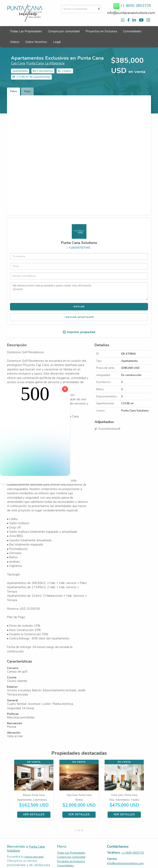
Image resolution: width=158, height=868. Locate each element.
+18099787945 (79, 248)
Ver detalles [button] (34, 815)
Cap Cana (18, 63)
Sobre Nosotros (36, 42)
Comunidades (132, 31)
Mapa (27, 91)
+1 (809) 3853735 (133, 853)
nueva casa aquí (34, 857)
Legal (57, 42)
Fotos (13, 91)
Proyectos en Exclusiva (101, 31)
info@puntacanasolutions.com (131, 13)
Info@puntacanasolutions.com (125, 863)
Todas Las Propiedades (26, 31)
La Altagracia (55, 63)
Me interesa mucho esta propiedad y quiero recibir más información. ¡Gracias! (79, 291)
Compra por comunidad (64, 31)
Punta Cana (35, 63)
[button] (11, 792)
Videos (15, 42)
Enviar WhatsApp (79, 317)
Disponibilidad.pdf (109, 429)
